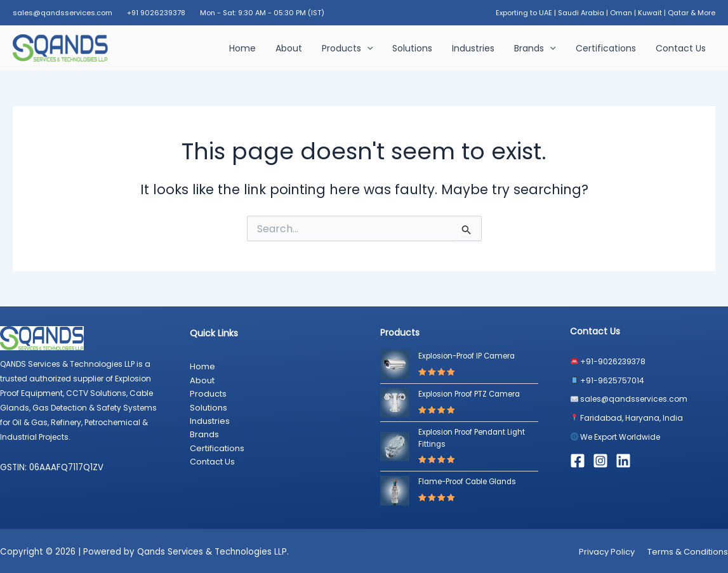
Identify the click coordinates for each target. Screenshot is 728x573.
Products (357, 48)
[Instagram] (600, 461)
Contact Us (681, 48)
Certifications (608, 48)
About (301, 48)
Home (256, 48)
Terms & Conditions (688, 551)
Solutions (421, 48)
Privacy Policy (607, 551)
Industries (480, 48)
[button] (377, 48)
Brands (540, 48)
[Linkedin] (623, 461)
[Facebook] (578, 461)
